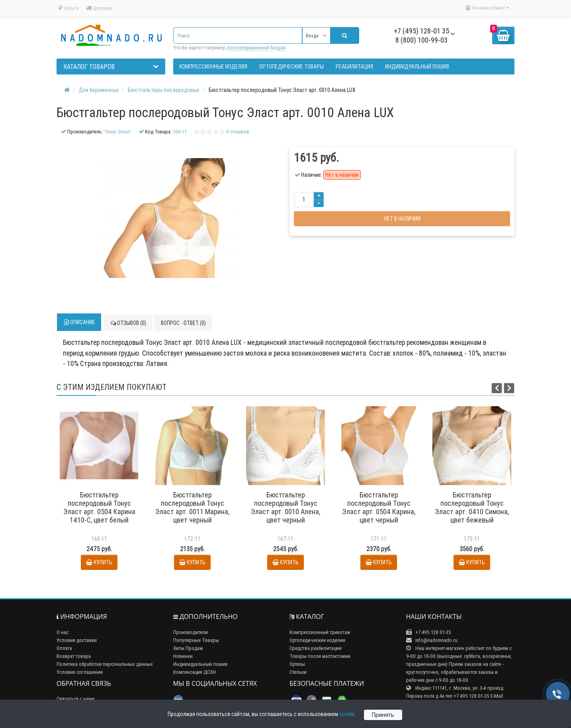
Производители (191, 632)
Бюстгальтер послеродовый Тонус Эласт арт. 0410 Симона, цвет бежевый (472, 507)
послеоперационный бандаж (256, 48)
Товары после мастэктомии (320, 656)
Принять (383, 715)
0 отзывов (238, 132)
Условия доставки (77, 640)
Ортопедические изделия (317, 640)
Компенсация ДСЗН (195, 672)
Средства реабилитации (316, 648)
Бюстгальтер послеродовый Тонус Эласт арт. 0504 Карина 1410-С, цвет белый (99, 507)
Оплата (69, 8)
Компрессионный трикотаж (320, 632)
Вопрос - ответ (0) (183, 323)
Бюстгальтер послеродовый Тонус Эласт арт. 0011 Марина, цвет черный (192, 507)
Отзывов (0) (128, 323)
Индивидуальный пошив (200, 664)
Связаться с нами (75, 699)
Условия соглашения (80, 672)
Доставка (99, 8)
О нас (63, 632)
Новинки (183, 656)
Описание (79, 322)
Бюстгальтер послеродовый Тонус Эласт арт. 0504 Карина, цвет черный (379, 507)
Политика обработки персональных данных (105, 664)
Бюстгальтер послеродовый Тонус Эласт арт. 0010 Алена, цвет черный (285, 507)
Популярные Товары (196, 640)
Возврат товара (74, 656)
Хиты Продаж (188, 648)
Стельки (298, 672)
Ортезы (297, 664)
